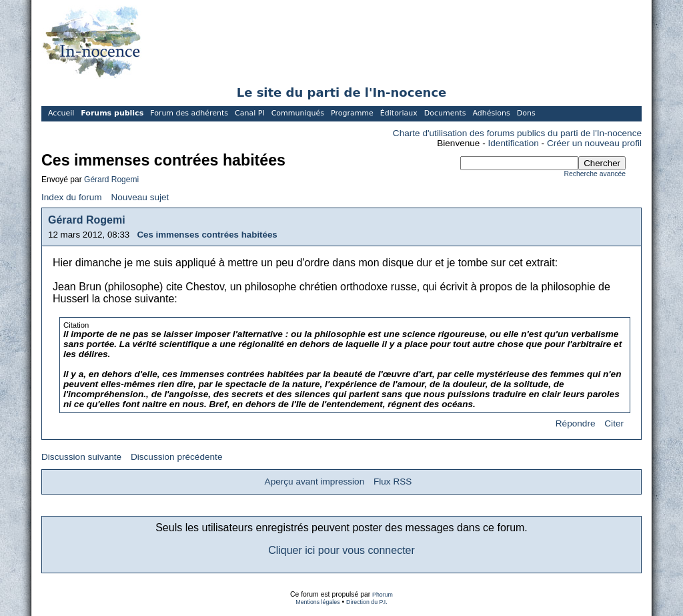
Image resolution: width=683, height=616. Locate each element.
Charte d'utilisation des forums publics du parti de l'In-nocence (517, 133)
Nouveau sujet (140, 197)
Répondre (576, 423)
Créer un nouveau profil (594, 143)
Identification (514, 143)
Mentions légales (317, 602)
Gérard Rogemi (111, 180)
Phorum (383, 595)
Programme (352, 113)
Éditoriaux (399, 113)
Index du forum (72, 197)
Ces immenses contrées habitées (207, 235)
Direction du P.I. (367, 602)
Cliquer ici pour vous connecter (341, 550)
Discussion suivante (81, 457)
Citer (614, 423)
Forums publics (112, 113)
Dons (526, 113)
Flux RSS (393, 482)
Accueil (61, 113)
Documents (445, 113)
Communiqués (298, 113)
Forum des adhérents (189, 113)
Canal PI (250, 113)
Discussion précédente (177, 457)
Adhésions (491, 113)
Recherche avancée (595, 174)
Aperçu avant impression (315, 482)
